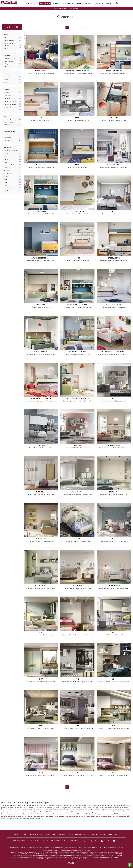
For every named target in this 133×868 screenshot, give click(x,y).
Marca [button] (6, 35)
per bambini (7, 138)
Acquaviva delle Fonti (11, 151)
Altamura (6, 154)
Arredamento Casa (65, 9)
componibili (7, 99)
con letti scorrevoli (10, 104)
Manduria (7, 171)
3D (37, 4)
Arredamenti (46, 4)
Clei (5, 38)
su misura (7, 110)
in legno (6, 64)
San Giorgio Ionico (9, 188)
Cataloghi (63, 835)
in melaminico (8, 67)
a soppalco (7, 96)
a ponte (6, 93)
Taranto (6, 191)
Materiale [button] (7, 55)
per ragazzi (8, 141)
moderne (6, 83)
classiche (7, 77)
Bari (5, 156)
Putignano (7, 185)
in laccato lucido (9, 58)
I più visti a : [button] (8, 148)
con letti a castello (10, 101)
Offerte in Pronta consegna (64, 4)
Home (55, 9)
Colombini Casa (9, 41)
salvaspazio (8, 107)
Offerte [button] (6, 117)
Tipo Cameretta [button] (9, 132)
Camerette (76, 9)
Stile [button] (5, 74)
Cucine (23, 835)
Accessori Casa (51, 835)
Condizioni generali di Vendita (79, 835)
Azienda (30, 4)
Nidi (5, 48)
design (6, 80)
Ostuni (6, 182)
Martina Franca (8, 174)
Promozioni (99, 4)
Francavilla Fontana (10, 165)
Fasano (6, 162)
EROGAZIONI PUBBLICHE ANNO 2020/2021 (107, 835)
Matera (6, 177)
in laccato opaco (9, 61)
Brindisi (6, 159)
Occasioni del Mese (85, 4)
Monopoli (7, 179)
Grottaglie (7, 168)
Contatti (109, 4)
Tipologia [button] (7, 90)
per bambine (8, 135)
